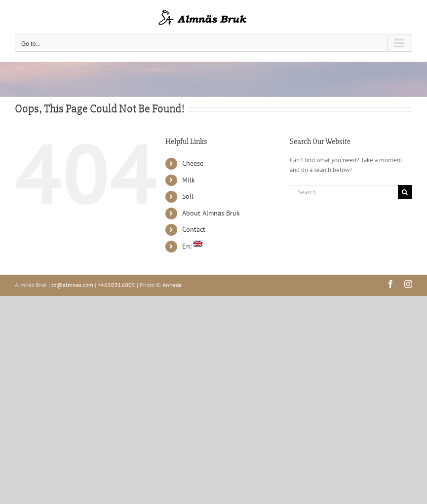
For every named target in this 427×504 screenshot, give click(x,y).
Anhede (172, 285)
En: (192, 246)
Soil (188, 196)
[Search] (405, 192)
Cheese (193, 163)
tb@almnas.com (72, 285)
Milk (189, 180)
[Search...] (344, 192)
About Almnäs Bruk (211, 213)
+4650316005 (116, 285)
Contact (194, 229)
